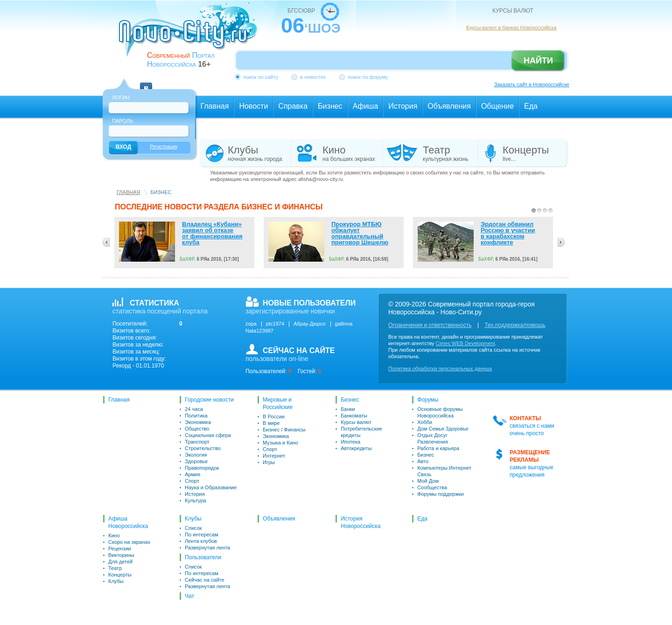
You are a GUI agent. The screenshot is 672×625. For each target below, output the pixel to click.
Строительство (203, 448)
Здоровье (196, 461)
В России (274, 417)
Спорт (192, 481)
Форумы (428, 400)
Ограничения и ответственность (430, 325)
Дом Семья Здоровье (443, 429)
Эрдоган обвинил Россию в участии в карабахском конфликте (508, 233)
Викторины (121, 555)
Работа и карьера (438, 448)
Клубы (116, 581)
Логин (121, 97)
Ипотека (350, 442)
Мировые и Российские (278, 403)
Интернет (274, 456)
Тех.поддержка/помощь (515, 325)
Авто (423, 461)
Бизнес (350, 400)
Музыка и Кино (280, 443)
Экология (196, 455)
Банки (348, 409)
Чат (189, 596)
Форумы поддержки (441, 494)
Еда (422, 519)
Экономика (198, 422)
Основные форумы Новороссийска (440, 412)
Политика (196, 416)
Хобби (425, 422)
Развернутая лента (207, 548)
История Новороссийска (360, 522)
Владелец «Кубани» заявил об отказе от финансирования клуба (212, 233)
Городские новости (209, 400)
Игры (269, 462)
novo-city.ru (191, 36)
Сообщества (432, 487)
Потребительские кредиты (361, 432)
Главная (128, 192)
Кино (114, 535)
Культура (196, 500)
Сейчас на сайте (205, 580)
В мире (271, 423)
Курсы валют (356, 422)
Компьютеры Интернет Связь (444, 471)
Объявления (279, 519)
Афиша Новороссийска (128, 522)
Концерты (120, 575)
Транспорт (197, 442)
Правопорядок (202, 468)
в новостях (313, 77)
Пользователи (203, 557)
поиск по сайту (261, 77)
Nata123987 (259, 331)
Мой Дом (428, 481)
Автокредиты (356, 448)
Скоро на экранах (129, 542)
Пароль (122, 121)
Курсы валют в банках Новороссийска (511, 28)
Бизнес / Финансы (284, 430)
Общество (197, 429)
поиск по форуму (368, 77)
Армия (192, 474)
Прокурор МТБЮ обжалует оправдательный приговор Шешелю (360, 233)
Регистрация (163, 147)
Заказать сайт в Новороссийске (532, 84)
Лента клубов (201, 541)
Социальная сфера (208, 435)
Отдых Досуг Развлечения (433, 438)
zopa (251, 324)
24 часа (194, 409)
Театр (115, 568)
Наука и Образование (211, 487)
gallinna (344, 324)
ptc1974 (275, 324)
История (195, 494)
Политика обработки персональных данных (440, 368)
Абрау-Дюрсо (309, 324)
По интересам (202, 535)
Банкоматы (354, 416)
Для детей (120, 562)
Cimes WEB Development (465, 343)
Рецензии (120, 549)
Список (193, 528)
